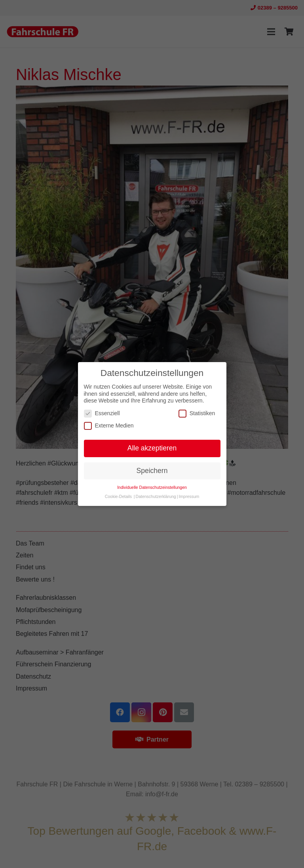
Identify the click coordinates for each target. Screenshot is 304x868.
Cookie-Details (118, 496)
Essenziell (102, 413)
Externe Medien (109, 426)
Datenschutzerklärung (156, 496)
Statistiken (197, 413)
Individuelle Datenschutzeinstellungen (152, 487)
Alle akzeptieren (152, 448)
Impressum (189, 496)
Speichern (152, 471)
